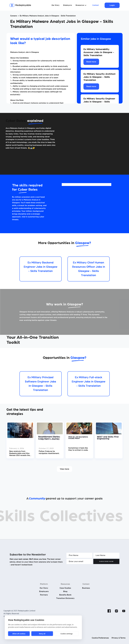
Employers (67, 5)
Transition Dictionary (65, 598)
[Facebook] (109, 611)
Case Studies (65, 588)
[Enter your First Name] (79, 555)
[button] (81, 5)
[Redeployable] (20, 5)
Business (86, 588)
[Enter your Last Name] (106, 555)
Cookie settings (66, 634)
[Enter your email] (79, 561)
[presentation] (84, 570)
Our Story (55, 5)
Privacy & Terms (119, 638)
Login (112, 5)
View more (64, 469)
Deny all (42, 634)
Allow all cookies (19, 634)
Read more (91, 62)
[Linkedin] (102, 611)
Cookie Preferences (100, 638)
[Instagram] (116, 611)
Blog (65, 591)
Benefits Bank (65, 595)
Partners (44, 595)
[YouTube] (124, 611)
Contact (96, 5)
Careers (14, 16)
